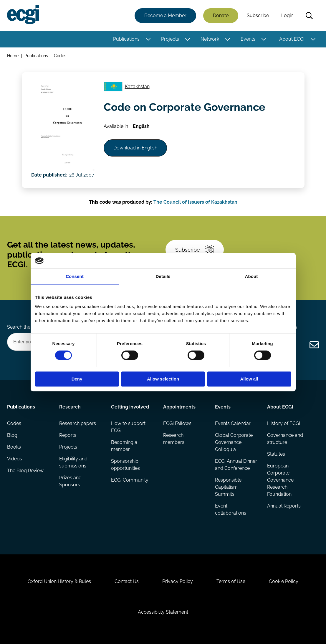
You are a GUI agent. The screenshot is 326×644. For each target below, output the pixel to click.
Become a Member (165, 15)
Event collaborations (231, 509)
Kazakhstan (137, 87)
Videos (15, 459)
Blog (12, 435)
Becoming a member (124, 446)
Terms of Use (231, 581)
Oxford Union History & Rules (59, 581)
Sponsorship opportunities (125, 465)
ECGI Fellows (177, 423)
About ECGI (292, 39)
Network (210, 39)
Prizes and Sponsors (70, 481)
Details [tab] (163, 276)
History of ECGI (284, 423)
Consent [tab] (75, 276)
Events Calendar (233, 423)
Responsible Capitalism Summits (228, 487)
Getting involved (130, 407)
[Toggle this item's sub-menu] (148, 39)
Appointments (179, 407)
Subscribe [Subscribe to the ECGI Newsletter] (195, 250)
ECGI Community (130, 480)
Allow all (249, 379)
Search (309, 16)
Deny (77, 379)
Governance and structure (285, 439)
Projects (170, 39)
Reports (68, 435)
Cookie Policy (284, 581)
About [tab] (251, 276)
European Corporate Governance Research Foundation (280, 480)
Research (70, 407)
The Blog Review (25, 471)
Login (287, 15)
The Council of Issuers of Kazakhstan (195, 202)
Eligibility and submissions (73, 462)
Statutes (276, 454)
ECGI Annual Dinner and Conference (236, 465)
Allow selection (163, 379)
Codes (60, 56)
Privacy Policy (178, 581)
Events (248, 39)
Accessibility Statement (163, 612)
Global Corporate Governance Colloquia (234, 442)
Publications (126, 39)
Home (13, 56)
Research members (174, 439)
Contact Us (127, 581)
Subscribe (258, 15)
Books (14, 447)
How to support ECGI (128, 427)
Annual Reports (284, 506)
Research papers (78, 423)
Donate (221, 15)
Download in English (135, 148)
